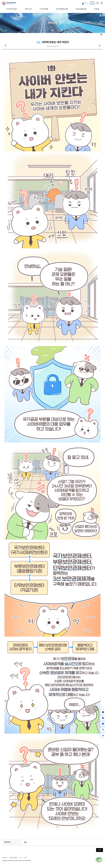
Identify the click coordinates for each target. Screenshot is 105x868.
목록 (99, 850)
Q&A (21, 858)
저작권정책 (4, 858)
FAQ (25, 858)
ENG (92, 3)
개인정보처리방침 (13, 858)
